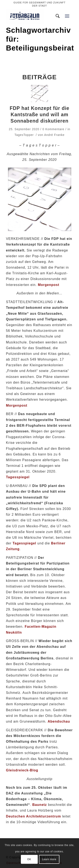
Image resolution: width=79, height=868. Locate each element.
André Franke (54, 135)
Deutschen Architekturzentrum (33, 816)
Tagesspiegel (18, 477)
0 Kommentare (54, 129)
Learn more (49, 859)
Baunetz (39, 805)
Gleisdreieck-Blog (22, 770)
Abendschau (59, 721)
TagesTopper (24, 135)
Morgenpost (17, 405)
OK (29, 859)
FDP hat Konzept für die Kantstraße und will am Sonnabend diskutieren (39, 115)
